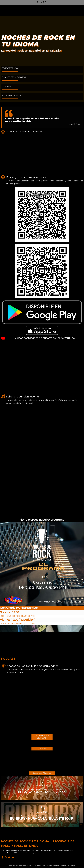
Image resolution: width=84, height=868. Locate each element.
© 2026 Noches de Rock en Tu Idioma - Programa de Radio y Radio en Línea (42, 865)
